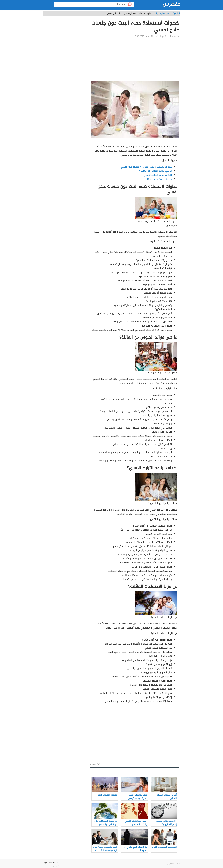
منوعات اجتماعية (162, 13)
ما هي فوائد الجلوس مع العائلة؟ (155, 171)
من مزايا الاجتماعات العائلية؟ (158, 179)
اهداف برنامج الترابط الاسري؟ (157, 175)
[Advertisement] (134, 59)
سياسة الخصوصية (51, 863)
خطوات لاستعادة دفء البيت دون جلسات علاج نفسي (146, 167)
